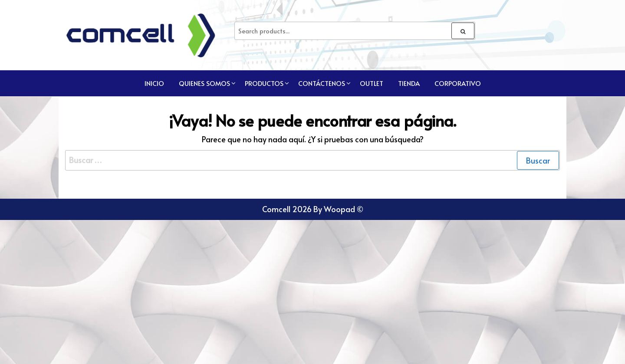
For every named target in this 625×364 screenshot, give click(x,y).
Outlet (372, 83)
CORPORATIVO (458, 83)
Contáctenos (322, 83)
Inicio (154, 83)
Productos (264, 83)
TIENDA (409, 83)
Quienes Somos (204, 83)
